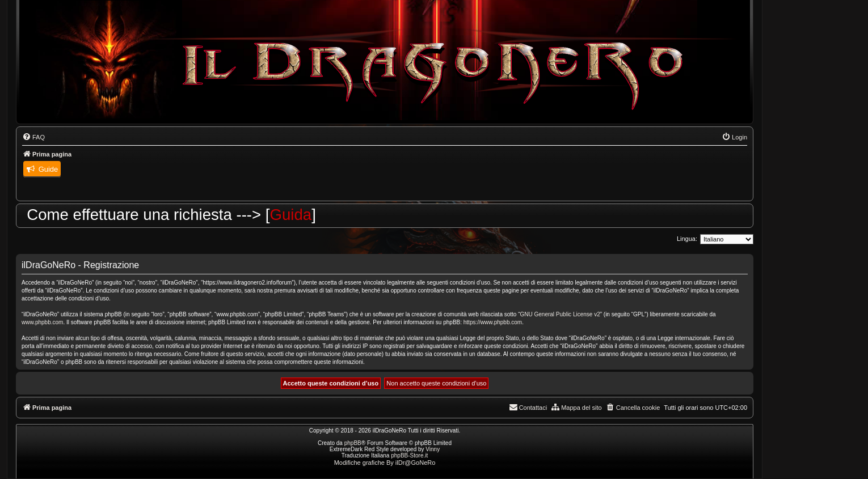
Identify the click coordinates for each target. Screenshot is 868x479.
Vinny (433, 449)
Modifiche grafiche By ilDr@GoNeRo (385, 463)
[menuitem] (33, 137)
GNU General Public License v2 (560, 314)
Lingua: (687, 239)
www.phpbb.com (42, 322)
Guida (298, 215)
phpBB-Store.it (409, 455)
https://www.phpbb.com (493, 322)
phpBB (353, 443)
